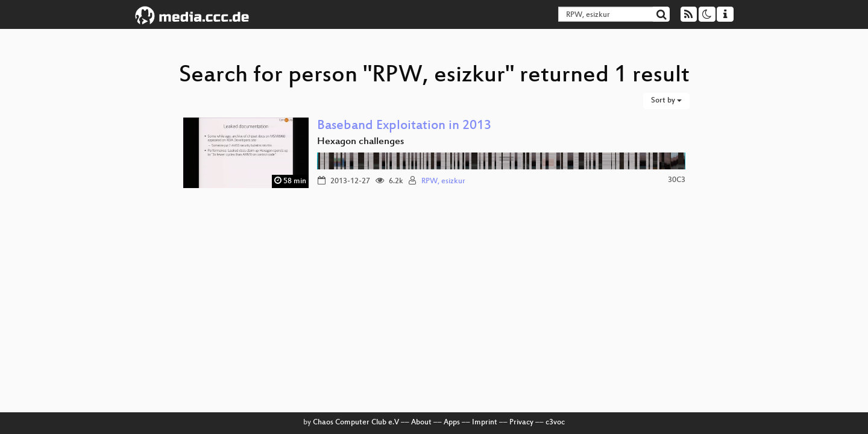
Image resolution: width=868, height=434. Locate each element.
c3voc (555, 423)
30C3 (677, 180)
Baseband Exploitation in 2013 (404, 126)
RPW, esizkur (443, 181)
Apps (452, 423)
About (421, 423)
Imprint (485, 423)
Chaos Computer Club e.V (356, 423)
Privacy (521, 423)
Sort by (666, 101)
